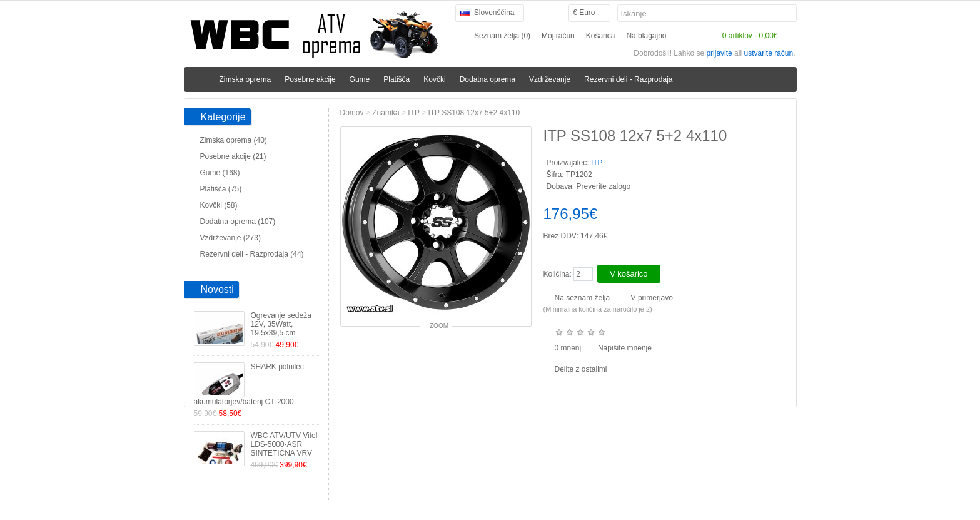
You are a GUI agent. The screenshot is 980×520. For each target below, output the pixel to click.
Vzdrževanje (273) (230, 238)
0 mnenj (568, 348)
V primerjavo (652, 298)
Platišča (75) (221, 189)
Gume (360, 79)
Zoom (439, 326)
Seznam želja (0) (502, 36)
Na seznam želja (583, 298)
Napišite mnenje (625, 348)
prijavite (719, 53)
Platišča (397, 79)
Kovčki (434, 79)
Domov (352, 113)
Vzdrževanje (550, 79)
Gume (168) (220, 173)
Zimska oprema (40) (234, 140)
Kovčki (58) (219, 205)
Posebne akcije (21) (233, 156)
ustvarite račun (768, 53)
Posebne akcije (310, 79)
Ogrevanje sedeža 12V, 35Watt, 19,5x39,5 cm (281, 324)
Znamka (386, 113)
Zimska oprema (245, 79)
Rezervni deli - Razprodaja (628, 79)
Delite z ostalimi (581, 369)
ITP (413, 113)
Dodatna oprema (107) (238, 222)
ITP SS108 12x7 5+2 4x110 (474, 113)
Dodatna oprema (487, 79)
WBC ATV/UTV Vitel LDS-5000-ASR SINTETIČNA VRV (284, 444)
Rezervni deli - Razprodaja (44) (252, 254)
